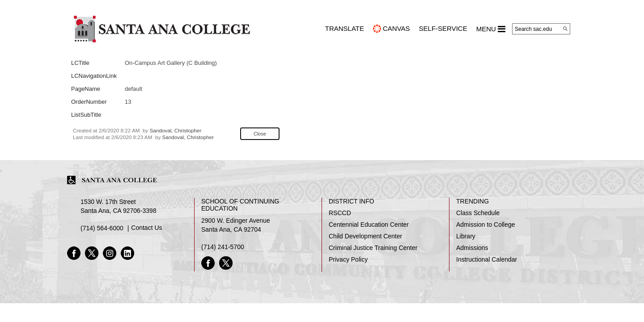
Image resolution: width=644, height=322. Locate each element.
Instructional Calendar (487, 259)
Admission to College (486, 225)
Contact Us (146, 228)
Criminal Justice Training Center (373, 248)
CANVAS (396, 28)
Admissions (472, 248)
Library (466, 236)
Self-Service (443, 28)
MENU (491, 29)
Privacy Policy (348, 259)
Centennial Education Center (369, 225)
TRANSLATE (345, 28)
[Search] (565, 29)
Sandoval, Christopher (176, 130)
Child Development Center (365, 236)
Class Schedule (478, 213)
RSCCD (340, 213)
